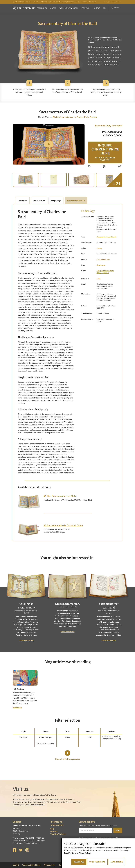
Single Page (56, 201)
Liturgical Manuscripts (105, 271)
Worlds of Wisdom (68, 8)
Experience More (26, 640)
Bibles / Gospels (103, 273)
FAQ (52, 829)
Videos (53, 8)
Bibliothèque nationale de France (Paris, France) (75, 117)
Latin (99, 278)
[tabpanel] (26, 604)
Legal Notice (69, 853)
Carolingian (101, 265)
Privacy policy (50, 865)
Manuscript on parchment (106, 237)
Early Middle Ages (103, 259)
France (99, 248)
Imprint (16, 865)
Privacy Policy (84, 853)
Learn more (117, 862)
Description (22, 201)
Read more (17, 708)
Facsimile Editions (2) (76, 201)
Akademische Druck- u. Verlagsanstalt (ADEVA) (111, 738)
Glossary (54, 832)
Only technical (97, 862)
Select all (79, 862)
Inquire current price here (105, 152)
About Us (85, 8)
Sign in (115, 8)
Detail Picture (39, 201)
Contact (96, 8)
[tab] (29, 502)
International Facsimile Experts (26, 2)
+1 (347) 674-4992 (112, 2)
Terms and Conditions (31, 865)
